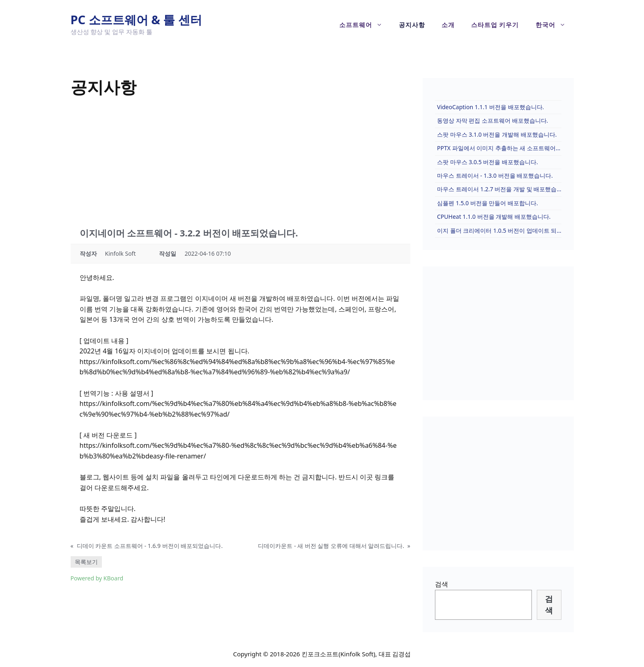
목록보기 (86, 562)
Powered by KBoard (97, 578)
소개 (448, 25)
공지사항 (412, 25)
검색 (442, 584)
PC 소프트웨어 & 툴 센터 (137, 19)
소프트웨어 (365, 25)
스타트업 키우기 (495, 25)
